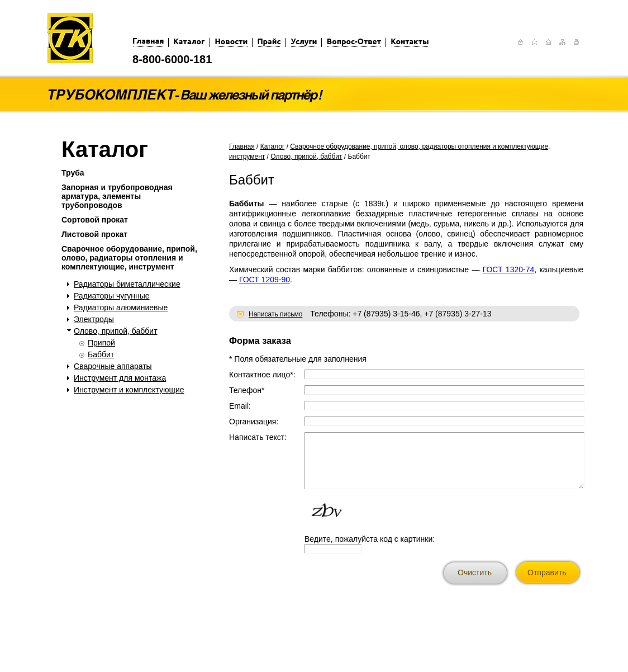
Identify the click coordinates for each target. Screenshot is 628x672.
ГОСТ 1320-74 (509, 269)
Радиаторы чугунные (112, 296)
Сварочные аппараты (113, 366)
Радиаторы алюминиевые (121, 307)
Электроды (94, 319)
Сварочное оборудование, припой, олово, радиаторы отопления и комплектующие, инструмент (129, 258)
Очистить (475, 572)
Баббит (101, 354)
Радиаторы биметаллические (127, 284)
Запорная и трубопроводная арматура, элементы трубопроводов (117, 196)
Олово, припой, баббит (116, 331)
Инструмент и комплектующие (129, 390)
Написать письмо (275, 314)
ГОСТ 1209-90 (265, 280)
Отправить (547, 572)
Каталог (273, 146)
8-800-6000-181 (172, 59)
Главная (242, 146)
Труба (73, 173)
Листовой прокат (94, 234)
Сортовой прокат (95, 220)
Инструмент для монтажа (120, 378)
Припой (101, 343)
